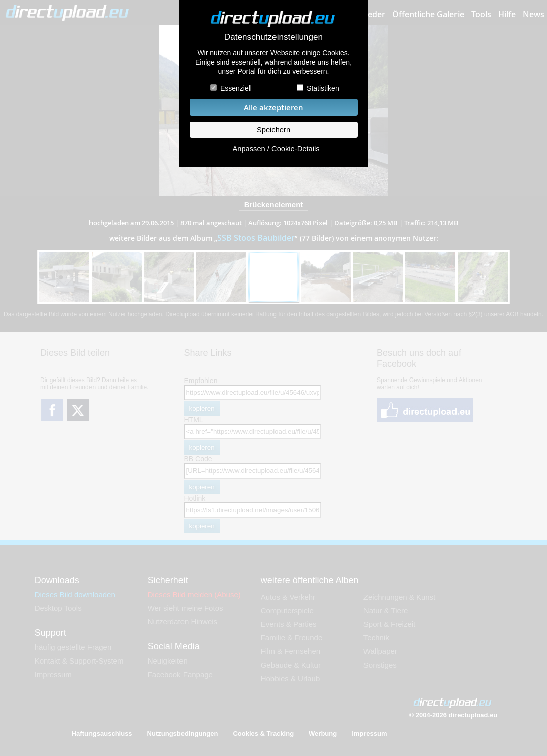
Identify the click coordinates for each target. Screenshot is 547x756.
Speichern (273, 130)
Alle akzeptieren (273, 107)
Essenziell (236, 88)
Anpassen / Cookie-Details (276, 149)
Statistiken (323, 88)
